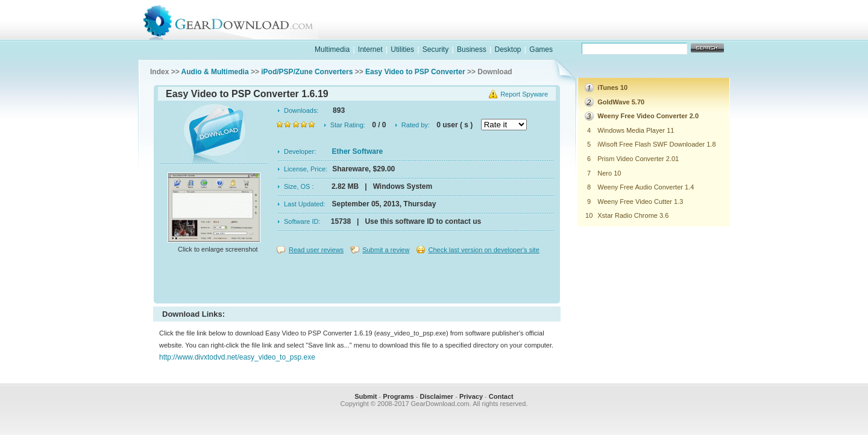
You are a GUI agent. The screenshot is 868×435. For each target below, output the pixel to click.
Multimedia (332, 49)
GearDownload (237, 20)
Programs (398, 396)
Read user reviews (316, 250)
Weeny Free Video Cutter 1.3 (640, 202)
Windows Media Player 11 (636, 130)
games (606, 32)
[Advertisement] (357, 280)
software (528, 32)
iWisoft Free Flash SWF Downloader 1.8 (656, 144)
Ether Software (358, 151)
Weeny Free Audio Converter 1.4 (646, 187)
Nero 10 (609, 173)
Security (436, 49)
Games (541, 49)
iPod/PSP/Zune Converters (307, 72)
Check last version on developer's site (483, 250)
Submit (366, 396)
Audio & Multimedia (215, 72)
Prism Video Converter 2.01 (638, 159)
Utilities (402, 49)
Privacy (471, 396)
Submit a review (386, 250)
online (685, 32)
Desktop (508, 49)
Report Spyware (524, 94)
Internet (370, 49)
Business (472, 49)
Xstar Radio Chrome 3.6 (633, 215)
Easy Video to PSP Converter (415, 72)
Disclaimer (436, 396)
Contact (501, 396)
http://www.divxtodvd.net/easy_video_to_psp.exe (237, 357)
